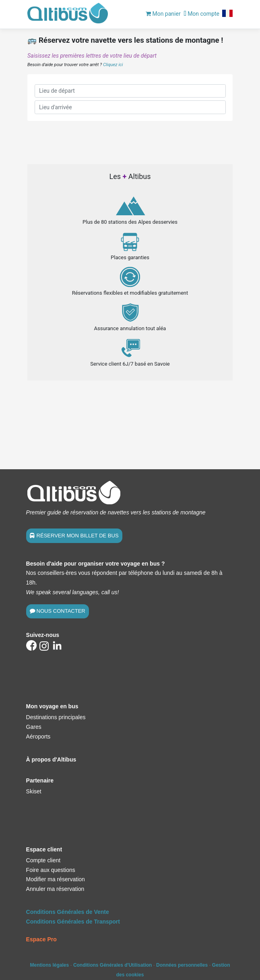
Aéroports (38, 737)
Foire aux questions (51, 870)
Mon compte (201, 14)
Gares (34, 727)
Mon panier (163, 14)
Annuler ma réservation (55, 889)
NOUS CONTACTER (61, 611)
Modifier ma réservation (56, 879)
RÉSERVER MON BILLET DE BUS (78, 536)
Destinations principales (56, 717)
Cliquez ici (113, 65)
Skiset (34, 791)
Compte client (43, 860)
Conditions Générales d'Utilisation (113, 965)
